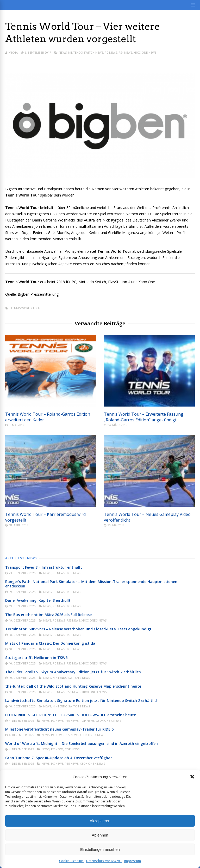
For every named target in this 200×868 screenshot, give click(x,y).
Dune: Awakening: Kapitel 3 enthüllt (38, 600)
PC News (111, 52)
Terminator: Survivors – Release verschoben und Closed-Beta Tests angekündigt (78, 629)
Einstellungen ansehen (100, 849)
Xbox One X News (94, 620)
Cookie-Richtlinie (71, 861)
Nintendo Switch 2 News (71, 678)
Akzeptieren (100, 821)
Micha (13, 52)
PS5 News (73, 620)
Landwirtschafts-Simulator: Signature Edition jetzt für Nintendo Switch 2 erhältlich (82, 701)
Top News (74, 573)
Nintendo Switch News (86, 52)
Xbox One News (145, 52)
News (63, 52)
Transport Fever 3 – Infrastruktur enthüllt (44, 567)
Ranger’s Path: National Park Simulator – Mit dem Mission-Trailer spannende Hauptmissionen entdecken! (91, 584)
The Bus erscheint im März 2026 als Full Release (48, 615)
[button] (192, 777)
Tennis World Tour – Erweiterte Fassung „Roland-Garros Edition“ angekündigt (144, 417)
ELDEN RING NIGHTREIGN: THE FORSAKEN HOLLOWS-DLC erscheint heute (71, 715)
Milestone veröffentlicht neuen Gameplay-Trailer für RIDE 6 (59, 729)
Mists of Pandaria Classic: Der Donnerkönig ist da (50, 643)
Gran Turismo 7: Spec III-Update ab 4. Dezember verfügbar (59, 758)
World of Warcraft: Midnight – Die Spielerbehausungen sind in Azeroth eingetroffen (82, 743)
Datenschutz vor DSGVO (104, 861)
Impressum (133, 861)
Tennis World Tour (26, 308)
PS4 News (125, 52)
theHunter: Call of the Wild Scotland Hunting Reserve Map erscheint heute (73, 686)
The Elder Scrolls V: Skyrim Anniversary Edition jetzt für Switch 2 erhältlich (73, 672)
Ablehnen (100, 835)
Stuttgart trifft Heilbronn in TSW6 (36, 658)
